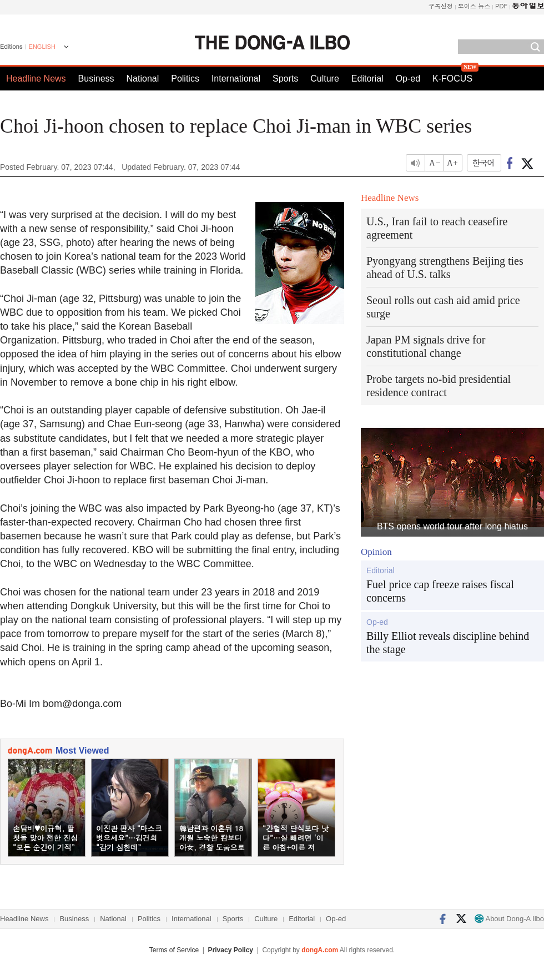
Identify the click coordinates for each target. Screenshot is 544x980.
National (143, 79)
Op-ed (408, 79)
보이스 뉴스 (474, 6)
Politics (185, 79)
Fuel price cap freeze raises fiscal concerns (440, 591)
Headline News (36, 79)
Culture (325, 79)
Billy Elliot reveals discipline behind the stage (448, 643)
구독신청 (441, 6)
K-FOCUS (452, 79)
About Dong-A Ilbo (509, 919)
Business (96, 79)
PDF (501, 6)
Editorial (367, 79)
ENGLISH (42, 47)
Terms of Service (174, 950)
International (236, 79)
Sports (285, 79)
